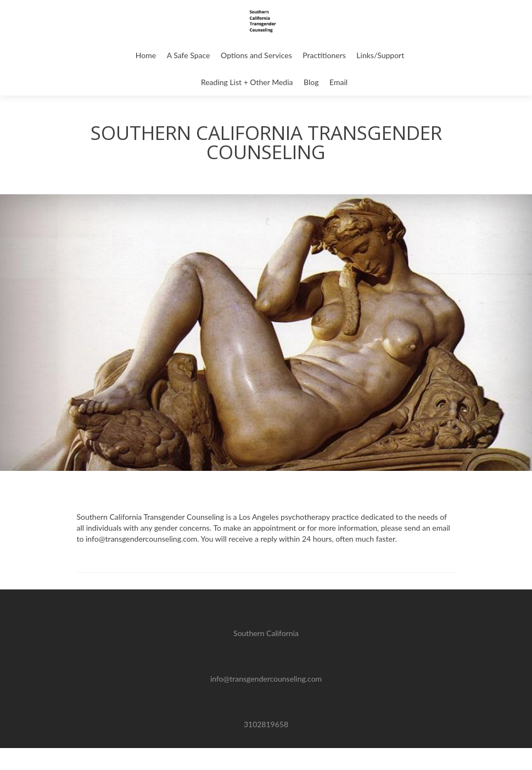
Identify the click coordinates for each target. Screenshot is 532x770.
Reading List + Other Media (247, 82)
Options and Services (256, 55)
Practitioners (324, 55)
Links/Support (380, 55)
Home (146, 55)
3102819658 (266, 724)
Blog (311, 82)
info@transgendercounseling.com (266, 679)
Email (338, 82)
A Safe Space (189, 55)
